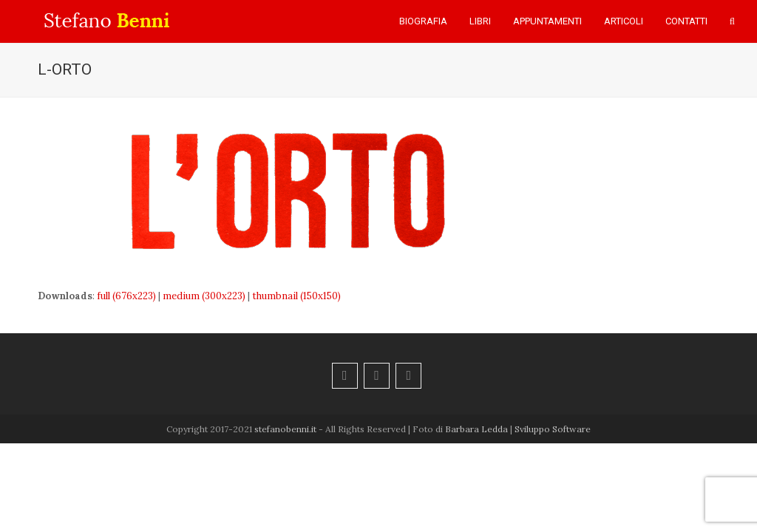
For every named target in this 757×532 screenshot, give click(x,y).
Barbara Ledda (476, 429)
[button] (732, 21)
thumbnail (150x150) (296, 296)
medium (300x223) (204, 296)
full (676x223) (126, 296)
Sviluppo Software (553, 429)
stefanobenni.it (285, 429)
